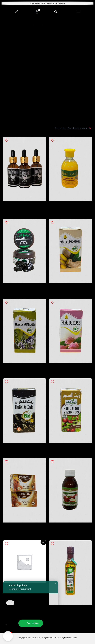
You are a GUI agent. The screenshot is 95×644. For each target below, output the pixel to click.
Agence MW (49, 638)
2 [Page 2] (13, 625)
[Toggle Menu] (78, 12)
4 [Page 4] (27, 625)
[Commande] (73, 128)
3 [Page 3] (20, 625)
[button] (8, 636)
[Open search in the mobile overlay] (56, 12)
